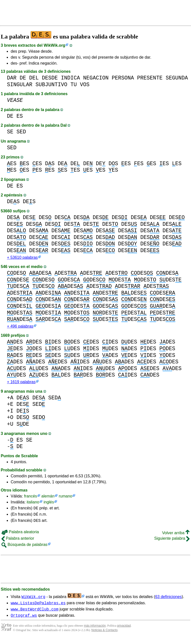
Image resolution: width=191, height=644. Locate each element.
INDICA (71, 78)
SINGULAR (20, 85)
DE (23, 78)
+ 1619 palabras (21, 383)
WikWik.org (55, 45)
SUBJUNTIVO (51, 85)
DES (13, 202)
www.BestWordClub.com (35, 614)
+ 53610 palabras (22, 258)
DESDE (50, 78)
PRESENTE (150, 78)
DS (50, 164)
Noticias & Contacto (104, 636)
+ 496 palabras (20, 327)
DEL (34, 78)
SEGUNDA (177, 78)
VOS (85, 85)
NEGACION (96, 78)
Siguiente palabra (172, 542)
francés (30, 498)
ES (20, 116)
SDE (23, 426)
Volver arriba (176, 537)
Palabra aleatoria (20, 536)
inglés (49, 504)
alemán (48, 498)
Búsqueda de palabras (24, 548)
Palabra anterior (18, 542)
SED (21, 132)
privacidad (124, 632)
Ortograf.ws (24, 621)
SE (10, 132)
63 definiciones (168, 600)
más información (95, 632)
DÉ (36, 517)
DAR (12, 78)
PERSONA (123, 78)
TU (74, 85)
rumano (65, 498)
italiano (33, 504)
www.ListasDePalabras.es (38, 607)
